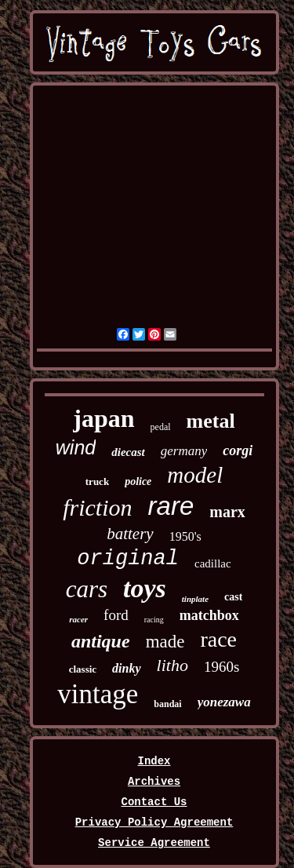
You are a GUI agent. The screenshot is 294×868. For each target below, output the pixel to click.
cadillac (213, 563)
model (195, 475)
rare (171, 506)
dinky (126, 668)
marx (227, 512)
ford (116, 615)
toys (145, 588)
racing (154, 620)
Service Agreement (154, 843)
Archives (154, 782)
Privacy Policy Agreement (154, 822)
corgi (238, 450)
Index (154, 761)
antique (101, 641)
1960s (221, 667)
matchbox (209, 615)
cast (233, 597)
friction (97, 507)
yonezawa (224, 702)
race (218, 639)
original (128, 559)
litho (172, 665)
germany (184, 451)
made (165, 642)
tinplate (195, 599)
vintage (98, 694)
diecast (128, 452)
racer (78, 619)
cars (87, 589)
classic (83, 669)
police (138, 481)
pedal (161, 427)
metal (211, 421)
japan (103, 418)
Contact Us (154, 802)
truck (97, 481)
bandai (167, 704)
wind (76, 447)
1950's (185, 536)
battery (130, 534)
